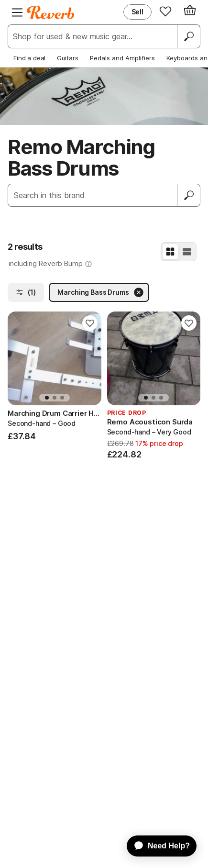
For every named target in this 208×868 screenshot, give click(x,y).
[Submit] (189, 195)
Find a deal (29, 58)
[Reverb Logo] (51, 12)
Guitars (68, 58)
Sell (137, 12)
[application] (157, 846)
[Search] (188, 36)
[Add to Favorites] (90, 323)
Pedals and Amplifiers (122, 58)
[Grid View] (170, 252)
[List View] (187, 252)
